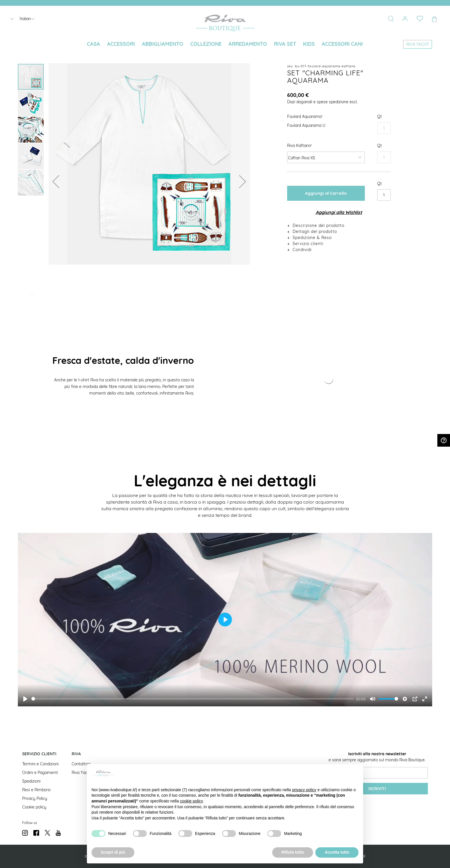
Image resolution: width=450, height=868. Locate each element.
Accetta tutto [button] (337, 852)
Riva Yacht (81, 773)
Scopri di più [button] (113, 852)
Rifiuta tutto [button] (293, 852)
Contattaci (81, 764)
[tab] (339, 225)
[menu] (225, 44)
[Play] (25, 699)
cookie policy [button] (191, 801)
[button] (56, 181)
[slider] (193, 699)
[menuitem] (94, 44)
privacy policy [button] (304, 790)
